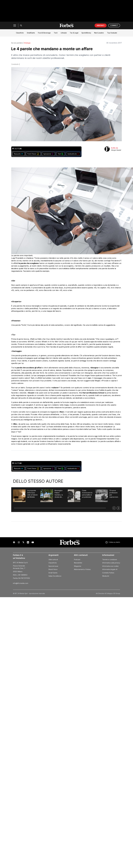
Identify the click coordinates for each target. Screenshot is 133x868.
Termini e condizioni (110, 560)
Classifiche (20, 33)
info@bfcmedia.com (21, 583)
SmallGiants (31, 33)
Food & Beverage (44, 33)
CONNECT (114, 25)
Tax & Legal (74, 33)
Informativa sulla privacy (111, 563)
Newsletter (78, 563)
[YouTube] (33, 542)
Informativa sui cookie (110, 566)
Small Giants (53, 573)
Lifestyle (64, 33)
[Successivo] (118, 508)
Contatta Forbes (108, 573)
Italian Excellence (55, 576)
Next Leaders (99, 33)
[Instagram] (19, 542)
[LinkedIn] (28, 542)
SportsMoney (86, 33)
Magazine (78, 566)
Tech (56, 33)
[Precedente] (114, 508)
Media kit (106, 576)
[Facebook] (14, 542)
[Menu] (15, 25)
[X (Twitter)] (23, 542)
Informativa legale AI (110, 569)
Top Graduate (112, 33)
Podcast (77, 560)
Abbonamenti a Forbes (82, 569)
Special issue (53, 566)
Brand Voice (53, 569)
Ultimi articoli (53, 560)
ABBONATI (101, 25)
